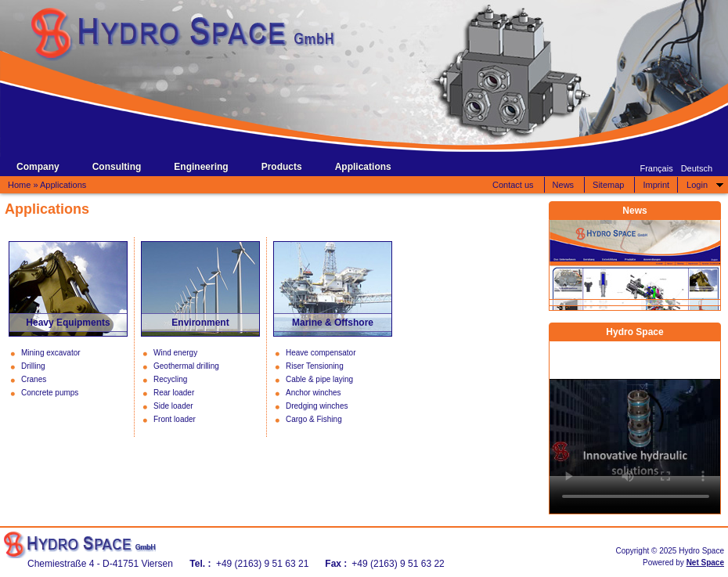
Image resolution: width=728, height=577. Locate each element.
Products (282, 167)
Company (38, 167)
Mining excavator (51, 353)
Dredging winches (317, 406)
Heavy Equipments (68, 323)
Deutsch (697, 168)
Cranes (34, 379)
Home (19, 185)
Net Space (705, 563)
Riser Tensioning (315, 366)
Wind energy (175, 353)
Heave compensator (321, 353)
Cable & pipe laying (319, 379)
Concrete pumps (50, 393)
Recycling (170, 379)
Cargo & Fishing (314, 419)
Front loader (175, 419)
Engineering (201, 167)
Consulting (117, 167)
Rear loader (174, 393)
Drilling (33, 366)
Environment (200, 323)
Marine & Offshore (333, 323)
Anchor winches (314, 393)
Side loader (173, 406)
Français (656, 168)
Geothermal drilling (186, 366)
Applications (363, 167)
